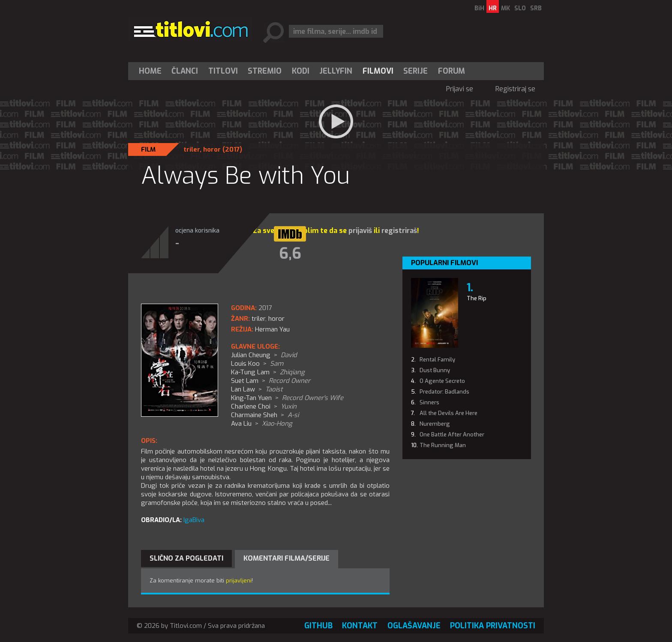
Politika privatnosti (493, 626)
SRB (536, 8)
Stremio (265, 71)
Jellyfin (336, 71)
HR (493, 8)
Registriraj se (515, 89)
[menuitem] (152, 71)
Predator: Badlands (444, 392)
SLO (520, 8)
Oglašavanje (414, 626)
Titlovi (223, 71)
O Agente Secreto (442, 381)
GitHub (318, 626)
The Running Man (443, 445)
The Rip (477, 298)
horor (212, 149)
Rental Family (437, 360)
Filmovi (378, 71)
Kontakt (360, 626)
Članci (185, 71)
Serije (415, 71)
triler (192, 149)
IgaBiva (194, 520)
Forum (451, 71)
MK (505, 8)
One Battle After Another (452, 434)
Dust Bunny (435, 370)
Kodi (301, 71)
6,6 (290, 254)
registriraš (399, 231)
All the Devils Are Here (448, 413)
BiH (479, 8)
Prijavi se (460, 89)
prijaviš (360, 231)
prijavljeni (239, 581)
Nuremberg (435, 424)
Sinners (429, 402)
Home (150, 71)
